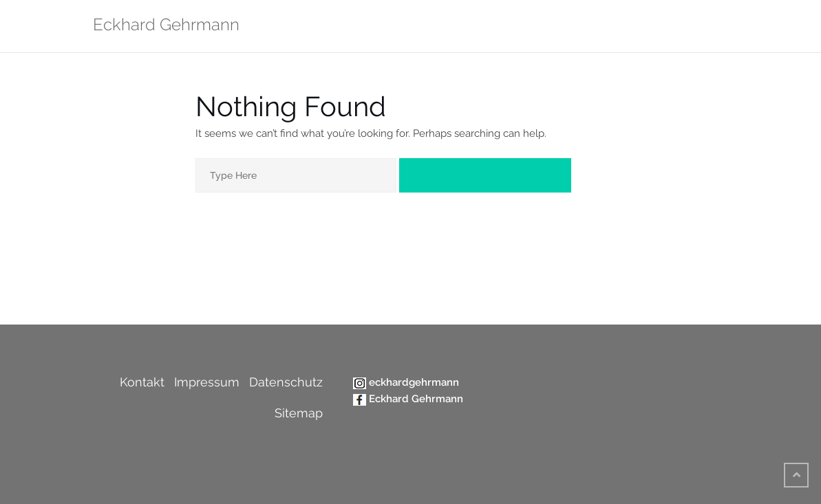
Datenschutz (286, 382)
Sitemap (299, 413)
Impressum (207, 382)
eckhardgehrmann (414, 382)
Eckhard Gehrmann (416, 399)
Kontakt (142, 382)
